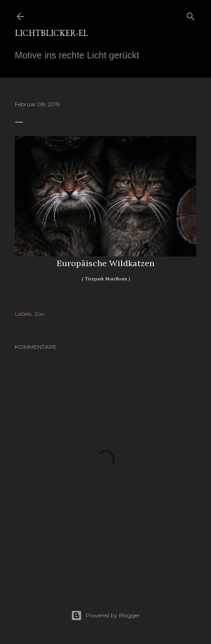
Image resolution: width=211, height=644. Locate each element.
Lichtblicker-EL (51, 33)
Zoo (39, 314)
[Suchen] (191, 14)
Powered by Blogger (105, 616)
